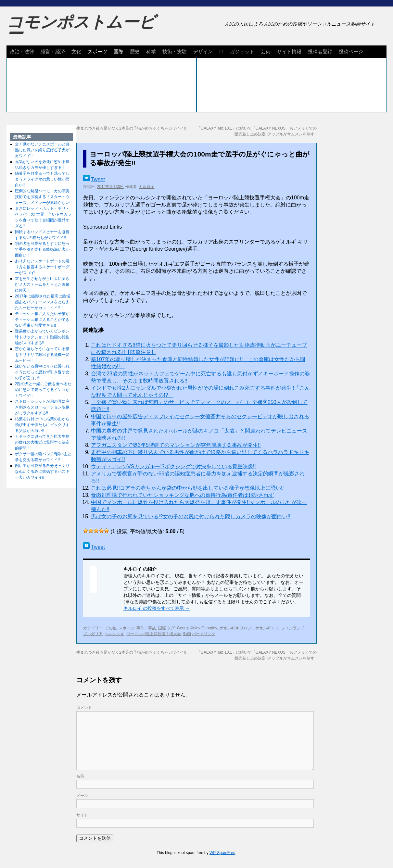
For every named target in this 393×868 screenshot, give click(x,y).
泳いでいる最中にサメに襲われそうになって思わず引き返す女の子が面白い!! (42, 372)
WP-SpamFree (222, 853)
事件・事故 (146, 628)
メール (82, 796)
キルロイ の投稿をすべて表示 (157, 608)
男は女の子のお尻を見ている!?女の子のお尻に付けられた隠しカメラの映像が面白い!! (191, 516)
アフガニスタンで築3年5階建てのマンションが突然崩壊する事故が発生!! (176, 445)
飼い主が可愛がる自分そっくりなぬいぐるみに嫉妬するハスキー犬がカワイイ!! (42, 472)
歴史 (135, 51)
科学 (151, 51)
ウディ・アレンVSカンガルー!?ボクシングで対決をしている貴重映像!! (173, 466)
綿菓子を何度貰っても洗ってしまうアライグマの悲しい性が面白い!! (42, 179)
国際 (119, 51)
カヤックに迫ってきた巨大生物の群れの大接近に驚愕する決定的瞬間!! (42, 442)
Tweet (98, 179)
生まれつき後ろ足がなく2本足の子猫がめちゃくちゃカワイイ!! (131, 128)
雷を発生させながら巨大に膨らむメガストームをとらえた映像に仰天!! (42, 284)
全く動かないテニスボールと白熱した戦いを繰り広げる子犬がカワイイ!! (42, 150)
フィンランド (293, 628)
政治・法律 (22, 51)
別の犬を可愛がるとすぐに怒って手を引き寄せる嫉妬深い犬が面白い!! (42, 249)
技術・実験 (175, 51)
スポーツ (97, 51)
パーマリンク (204, 634)
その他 (111, 628)
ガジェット (242, 51)
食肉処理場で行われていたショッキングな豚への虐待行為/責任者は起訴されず (183, 495)
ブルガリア (93, 634)
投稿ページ (351, 51)
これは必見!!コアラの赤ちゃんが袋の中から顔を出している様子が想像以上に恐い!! (187, 488)
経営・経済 (53, 51)
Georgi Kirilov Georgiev (197, 628)
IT (221, 51)
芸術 (266, 51)
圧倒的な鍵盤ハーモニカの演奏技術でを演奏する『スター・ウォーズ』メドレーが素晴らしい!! (43, 197)
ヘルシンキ (115, 634)
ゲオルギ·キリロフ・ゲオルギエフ (249, 628)
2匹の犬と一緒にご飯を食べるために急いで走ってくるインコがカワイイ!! (43, 390)
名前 (80, 776)
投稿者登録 (320, 51)
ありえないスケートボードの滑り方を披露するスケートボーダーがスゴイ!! (42, 267)
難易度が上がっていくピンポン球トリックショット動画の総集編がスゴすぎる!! (42, 337)
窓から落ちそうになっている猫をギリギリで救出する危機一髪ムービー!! (42, 355)
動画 (187, 634)
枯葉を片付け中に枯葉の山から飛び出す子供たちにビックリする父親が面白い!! (42, 425)
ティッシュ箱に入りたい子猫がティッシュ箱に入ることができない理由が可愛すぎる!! (42, 320)
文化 (76, 51)
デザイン (203, 51)
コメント (84, 708)
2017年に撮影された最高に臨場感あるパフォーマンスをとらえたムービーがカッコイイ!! (43, 302)
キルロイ (146, 187)
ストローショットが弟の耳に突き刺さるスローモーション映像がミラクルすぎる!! (42, 407)
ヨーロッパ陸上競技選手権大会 (154, 634)
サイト (82, 815)
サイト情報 (289, 51)
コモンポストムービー (81, 28)
